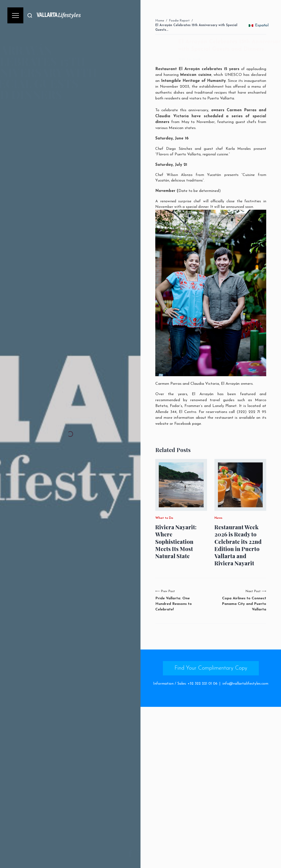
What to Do (164, 518)
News (218, 518)
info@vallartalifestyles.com (245, 684)
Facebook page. (188, 424)
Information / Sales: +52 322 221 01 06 (185, 684)
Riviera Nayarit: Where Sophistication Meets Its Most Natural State (176, 542)
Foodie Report (179, 21)
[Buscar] (30, 15)
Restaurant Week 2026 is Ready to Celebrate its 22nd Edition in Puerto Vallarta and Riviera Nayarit (238, 545)
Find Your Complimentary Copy (211, 668)
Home (160, 21)
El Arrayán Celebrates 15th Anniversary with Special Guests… (196, 28)
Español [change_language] (259, 25)
